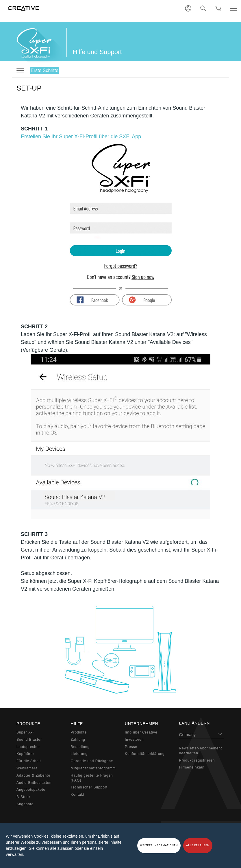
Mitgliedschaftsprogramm (93, 768)
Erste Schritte (45, 70)
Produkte (79, 732)
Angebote (25, 804)
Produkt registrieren (197, 760)
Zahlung (78, 740)
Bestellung (80, 747)
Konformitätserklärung (145, 754)
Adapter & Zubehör (34, 775)
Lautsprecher (28, 747)
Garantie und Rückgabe (92, 761)
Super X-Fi (26, 732)
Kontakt (78, 795)
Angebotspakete (31, 790)
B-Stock (24, 797)
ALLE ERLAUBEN (198, 845)
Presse (131, 747)
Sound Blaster (29, 740)
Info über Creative (141, 732)
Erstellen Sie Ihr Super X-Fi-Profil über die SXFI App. (82, 137)
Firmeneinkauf (192, 767)
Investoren (134, 740)
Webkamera (27, 768)
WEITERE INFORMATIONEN (159, 845)
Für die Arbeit (29, 761)
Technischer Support (89, 787)
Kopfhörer (25, 754)
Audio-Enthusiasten (34, 783)
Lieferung (79, 754)
